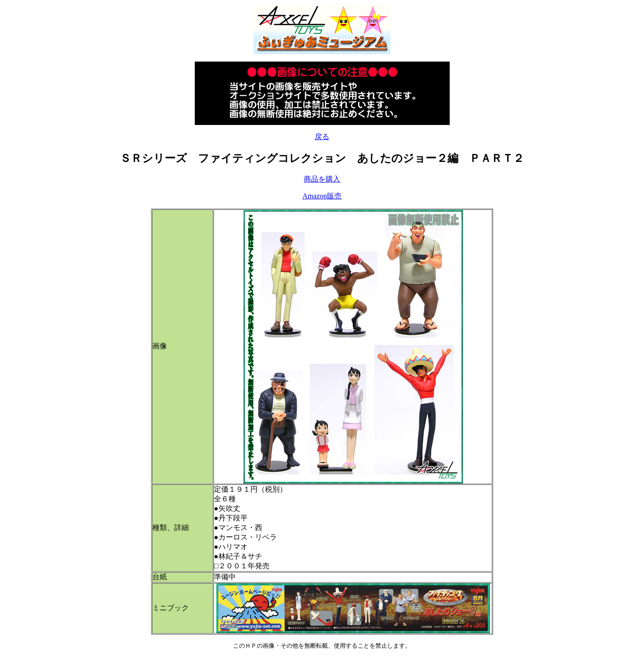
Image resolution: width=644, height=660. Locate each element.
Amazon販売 (322, 196)
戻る (322, 137)
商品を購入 (322, 179)
